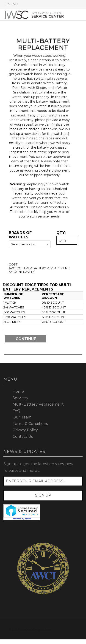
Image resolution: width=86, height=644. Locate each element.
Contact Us (23, 436)
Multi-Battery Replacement (38, 404)
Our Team (22, 417)
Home (18, 391)
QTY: (61, 233)
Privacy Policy (25, 430)
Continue (26, 339)
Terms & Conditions (30, 424)
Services (20, 398)
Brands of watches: (20, 235)
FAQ (17, 411)
